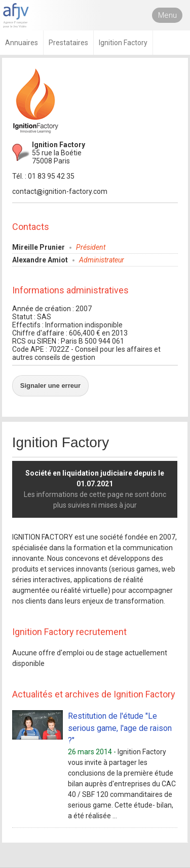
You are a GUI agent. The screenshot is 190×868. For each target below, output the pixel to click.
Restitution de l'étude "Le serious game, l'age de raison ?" (120, 728)
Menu (167, 15)
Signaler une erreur (50, 386)
